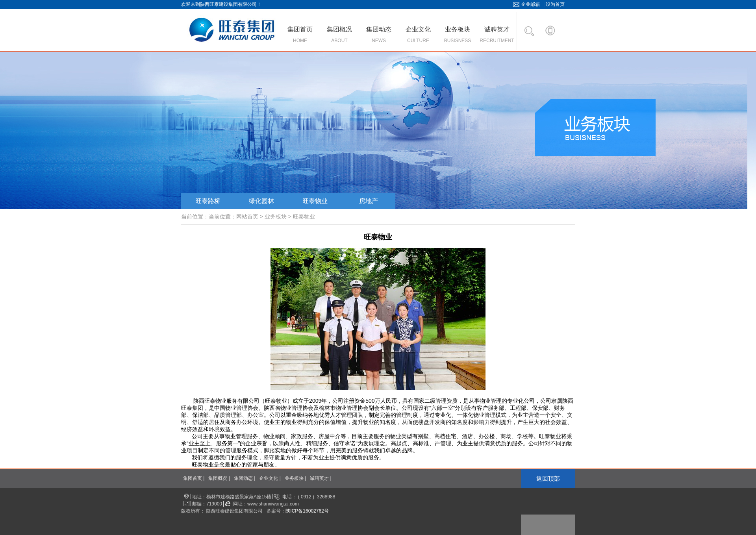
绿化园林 (261, 201)
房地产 (369, 201)
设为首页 (555, 4)
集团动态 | (245, 478)
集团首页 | (194, 478)
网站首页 (247, 217)
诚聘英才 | (321, 478)
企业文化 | (270, 478)
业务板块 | (295, 478)
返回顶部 (548, 479)
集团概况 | (219, 478)
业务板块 (276, 217)
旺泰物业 (315, 201)
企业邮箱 (530, 4)
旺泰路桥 (208, 201)
